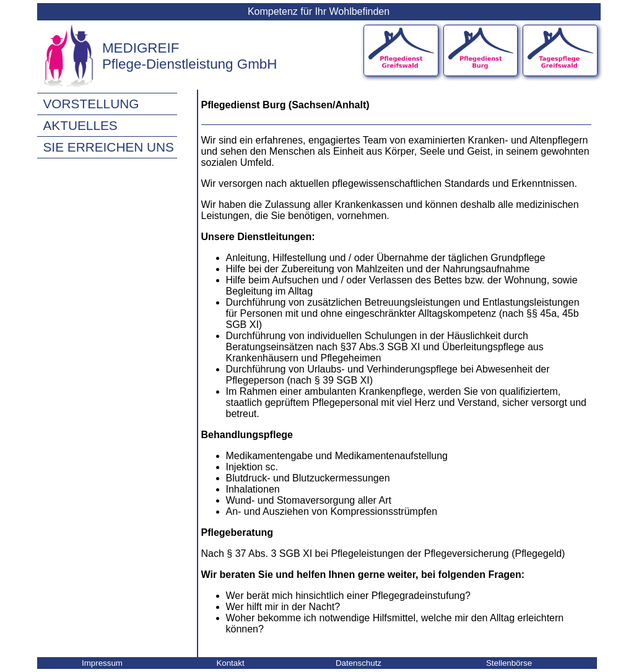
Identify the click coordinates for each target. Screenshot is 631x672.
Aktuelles (81, 125)
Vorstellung (91, 104)
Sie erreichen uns (109, 147)
